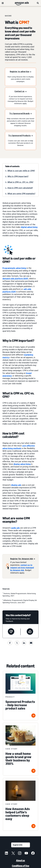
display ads (16, 485)
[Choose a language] (21, 845)
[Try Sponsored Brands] (20, 114)
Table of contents (12, 166)
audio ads (15, 528)
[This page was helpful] (30, 632)
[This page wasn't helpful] (11, 632)
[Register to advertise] (20, 72)
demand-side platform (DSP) (15, 279)
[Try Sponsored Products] (20, 136)
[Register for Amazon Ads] (23, 559)
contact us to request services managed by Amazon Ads (22, 568)
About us (20, 860)
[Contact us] (20, 92)
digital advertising (29, 227)
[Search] (38, 3)
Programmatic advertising (14, 268)
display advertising (22, 464)
